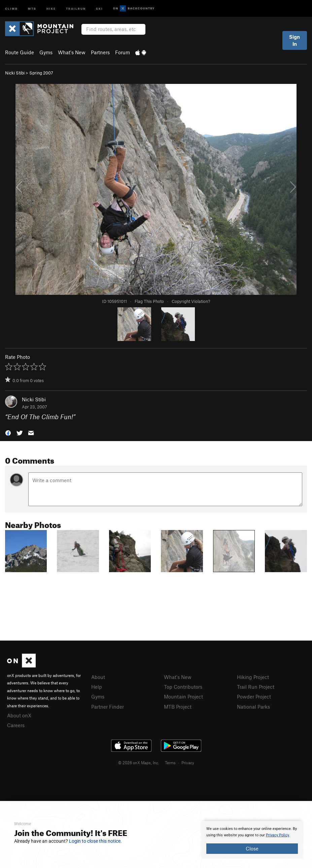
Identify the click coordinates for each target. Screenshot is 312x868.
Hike (51, 8)
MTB (32, 8)
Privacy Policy (278, 835)
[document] (252, 840)
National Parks (253, 707)
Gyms (46, 52)
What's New (72, 52)
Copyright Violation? (191, 301)
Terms (170, 763)
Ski (99, 8)
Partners (100, 52)
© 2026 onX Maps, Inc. (139, 763)
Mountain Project (183, 696)
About (98, 677)
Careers (16, 725)
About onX (19, 715)
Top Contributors (183, 687)
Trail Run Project (256, 687)
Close (252, 848)
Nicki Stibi (15, 73)
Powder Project (254, 696)
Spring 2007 (41, 73)
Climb (11, 8)
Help (97, 687)
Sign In (294, 40)
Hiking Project (253, 677)
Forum (123, 52)
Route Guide (20, 52)
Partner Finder (108, 707)
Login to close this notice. (95, 841)
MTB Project (178, 707)
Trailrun (76, 8)
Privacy (188, 763)
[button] (8, 432)
